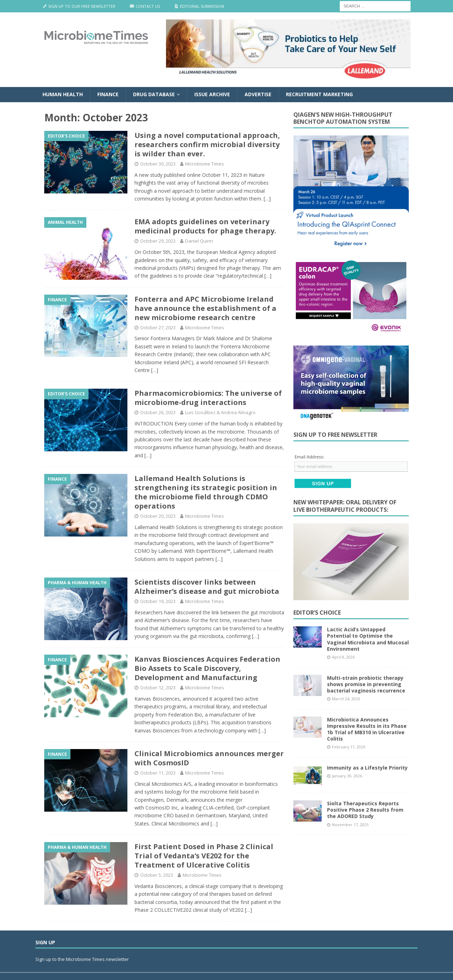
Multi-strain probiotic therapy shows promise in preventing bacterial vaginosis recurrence (366, 684)
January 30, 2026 (347, 776)
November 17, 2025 (350, 825)
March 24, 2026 (346, 699)
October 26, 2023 (158, 412)
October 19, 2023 (158, 601)
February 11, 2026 (349, 747)
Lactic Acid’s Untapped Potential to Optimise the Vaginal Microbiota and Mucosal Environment (368, 639)
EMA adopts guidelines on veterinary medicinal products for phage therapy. (205, 226)
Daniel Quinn (199, 241)
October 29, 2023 (158, 241)
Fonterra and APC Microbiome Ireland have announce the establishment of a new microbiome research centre (205, 308)
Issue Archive (212, 94)
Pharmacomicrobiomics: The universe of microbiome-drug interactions (208, 398)
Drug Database (154, 94)
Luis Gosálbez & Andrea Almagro (220, 412)
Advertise (258, 94)
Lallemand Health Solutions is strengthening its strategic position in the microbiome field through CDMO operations (206, 492)
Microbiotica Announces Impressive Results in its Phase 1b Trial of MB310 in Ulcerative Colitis (367, 729)
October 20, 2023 (158, 516)
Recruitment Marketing (319, 94)
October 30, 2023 (158, 164)
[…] (267, 199)
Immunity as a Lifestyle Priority (367, 768)
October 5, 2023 (157, 875)
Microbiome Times (205, 164)
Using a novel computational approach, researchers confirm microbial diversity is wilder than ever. (207, 144)
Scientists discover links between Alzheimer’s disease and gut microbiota (207, 587)
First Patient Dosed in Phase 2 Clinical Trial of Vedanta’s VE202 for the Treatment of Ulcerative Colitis (204, 856)
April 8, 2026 (343, 657)
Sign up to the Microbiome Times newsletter (83, 959)
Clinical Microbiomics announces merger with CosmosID (209, 758)
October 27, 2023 (158, 327)
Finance (108, 94)
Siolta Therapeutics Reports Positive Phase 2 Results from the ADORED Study (365, 810)
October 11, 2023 (158, 773)
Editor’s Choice (317, 613)
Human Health (63, 94)
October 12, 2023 (158, 688)
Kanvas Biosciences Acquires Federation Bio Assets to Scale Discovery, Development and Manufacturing (207, 668)
